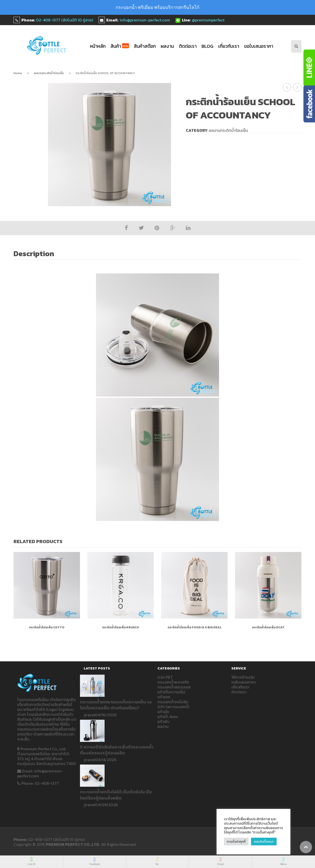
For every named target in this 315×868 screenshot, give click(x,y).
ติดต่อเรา (188, 46)
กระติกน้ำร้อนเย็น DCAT (297, 87)
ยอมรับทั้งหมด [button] (264, 842)
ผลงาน (167, 46)
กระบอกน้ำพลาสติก (173, 682)
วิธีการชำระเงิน (243, 677)
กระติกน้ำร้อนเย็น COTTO (47, 627)
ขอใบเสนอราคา (259, 46)
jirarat (89, 715)
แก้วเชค (164, 697)
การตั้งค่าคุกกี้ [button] (236, 842)
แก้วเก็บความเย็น (171, 692)
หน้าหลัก (98, 46)
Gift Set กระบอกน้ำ (173, 707)
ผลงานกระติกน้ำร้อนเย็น (49, 73)
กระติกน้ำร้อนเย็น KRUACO (121, 627)
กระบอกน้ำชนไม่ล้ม (173, 702)
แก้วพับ (164, 721)
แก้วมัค (163, 712)
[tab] (37, 254)
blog (207, 46)
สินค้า (120, 46)
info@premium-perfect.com (145, 20)
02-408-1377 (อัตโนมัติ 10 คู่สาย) (65, 20)
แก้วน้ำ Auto (168, 717)
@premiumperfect (208, 20)
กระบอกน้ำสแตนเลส (174, 687)
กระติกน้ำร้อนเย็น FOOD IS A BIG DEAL (195, 627)
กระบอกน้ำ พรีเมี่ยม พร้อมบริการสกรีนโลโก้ (157, 7)
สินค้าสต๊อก (145, 46)
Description (34, 254)
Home (18, 73)
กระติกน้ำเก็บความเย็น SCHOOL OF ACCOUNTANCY (287, 87)
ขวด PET (165, 677)
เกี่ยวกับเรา (229, 46)
